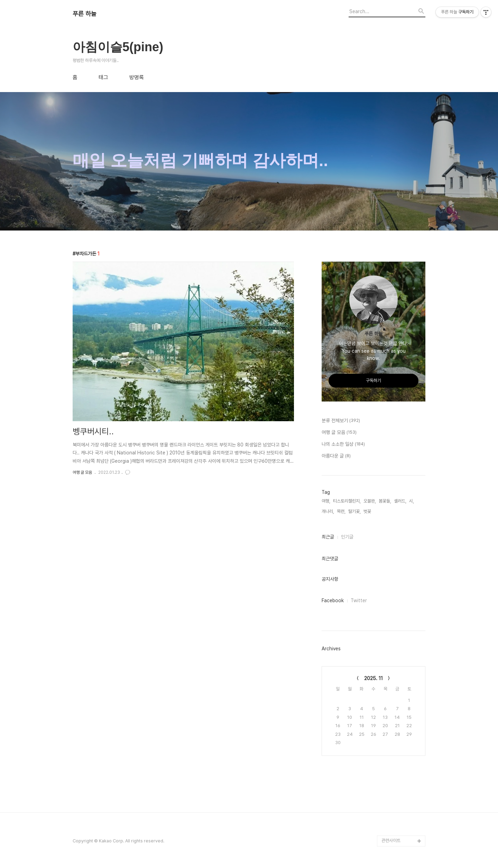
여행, (326, 501)
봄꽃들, (385, 501)
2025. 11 (373, 678)
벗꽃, (368, 511)
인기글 (347, 537)
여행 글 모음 (82, 472)
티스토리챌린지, (347, 501)
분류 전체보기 (341, 421)
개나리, (328, 511)
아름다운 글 (336, 456)
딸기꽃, (354, 511)
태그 (103, 78)
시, (412, 501)
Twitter (359, 600)
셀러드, (400, 501)
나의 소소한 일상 (343, 444)
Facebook (333, 600)
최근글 (328, 537)
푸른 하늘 (85, 14)
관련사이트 (391, 840)
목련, (341, 511)
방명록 (137, 78)
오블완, (370, 501)
